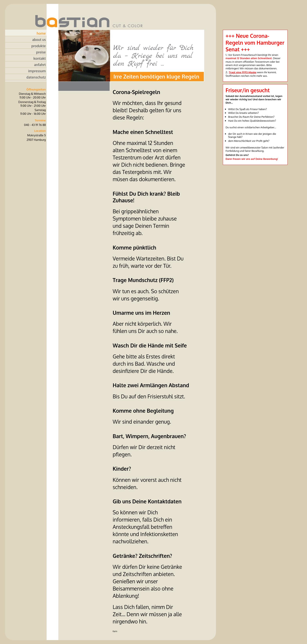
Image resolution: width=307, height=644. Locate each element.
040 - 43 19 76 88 (35, 125)
